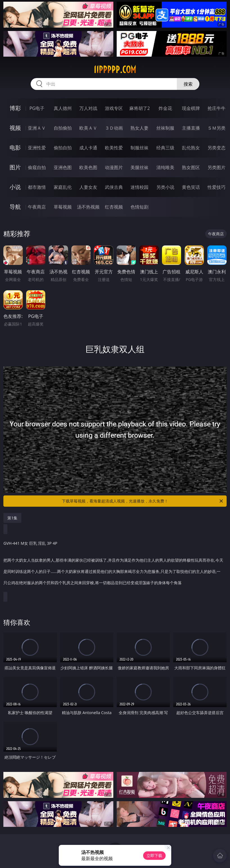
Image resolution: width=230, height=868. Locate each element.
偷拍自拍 (63, 148)
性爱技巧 (217, 187)
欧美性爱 (114, 148)
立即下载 (154, 855)
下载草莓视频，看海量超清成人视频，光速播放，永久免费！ (143, 501)
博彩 (15, 108)
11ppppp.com (115, 70)
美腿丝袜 (139, 167)
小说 (15, 187)
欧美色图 (88, 167)
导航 (15, 207)
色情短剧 (139, 207)
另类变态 (217, 148)
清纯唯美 (165, 167)
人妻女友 (88, 187)
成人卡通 (88, 148)
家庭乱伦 (63, 187)
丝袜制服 (165, 128)
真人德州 (63, 108)
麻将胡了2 (140, 108)
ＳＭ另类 (217, 128)
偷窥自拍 (37, 167)
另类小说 (165, 187)
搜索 (188, 84)
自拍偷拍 (63, 128)
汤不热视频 (88, 207)
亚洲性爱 (37, 148)
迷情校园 (139, 187)
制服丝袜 (139, 148)
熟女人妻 (139, 128)
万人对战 (88, 108)
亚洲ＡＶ (37, 128)
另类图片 (217, 167)
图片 (15, 167)
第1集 (12, 518)
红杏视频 (114, 207)
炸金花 (165, 108)
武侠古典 (114, 187)
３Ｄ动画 (114, 128)
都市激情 (37, 187)
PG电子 (37, 108)
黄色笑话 (191, 187)
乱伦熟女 (191, 148)
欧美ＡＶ (88, 128)
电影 (15, 148)
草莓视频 (63, 207)
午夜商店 (37, 207)
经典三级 (165, 148)
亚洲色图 (63, 167)
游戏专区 (114, 108)
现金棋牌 (191, 108)
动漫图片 (114, 167)
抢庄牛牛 (217, 108)
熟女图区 (191, 167)
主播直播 (191, 128)
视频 (15, 128)
